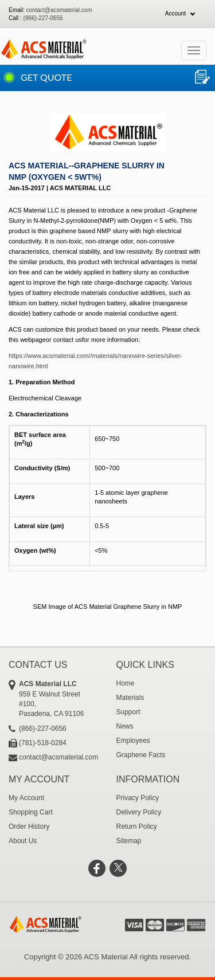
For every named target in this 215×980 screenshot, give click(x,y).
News (125, 726)
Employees (133, 741)
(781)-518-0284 (43, 743)
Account (175, 13)
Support (128, 712)
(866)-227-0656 (43, 18)
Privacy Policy (138, 798)
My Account (26, 798)
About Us (23, 841)
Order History (29, 826)
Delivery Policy (139, 812)
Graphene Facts (141, 755)
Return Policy (137, 826)
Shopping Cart (31, 812)
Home (126, 683)
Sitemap (129, 841)
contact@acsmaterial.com (59, 10)
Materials (130, 698)
